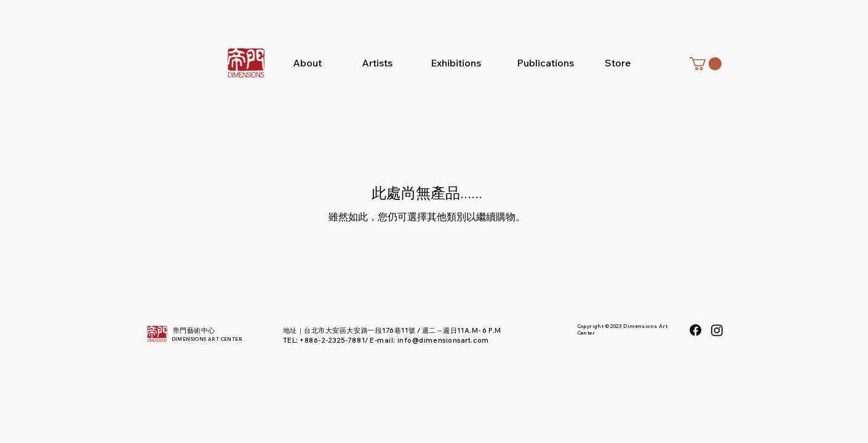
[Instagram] (717, 330)
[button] (706, 64)
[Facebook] (695, 330)
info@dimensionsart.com (443, 340)
